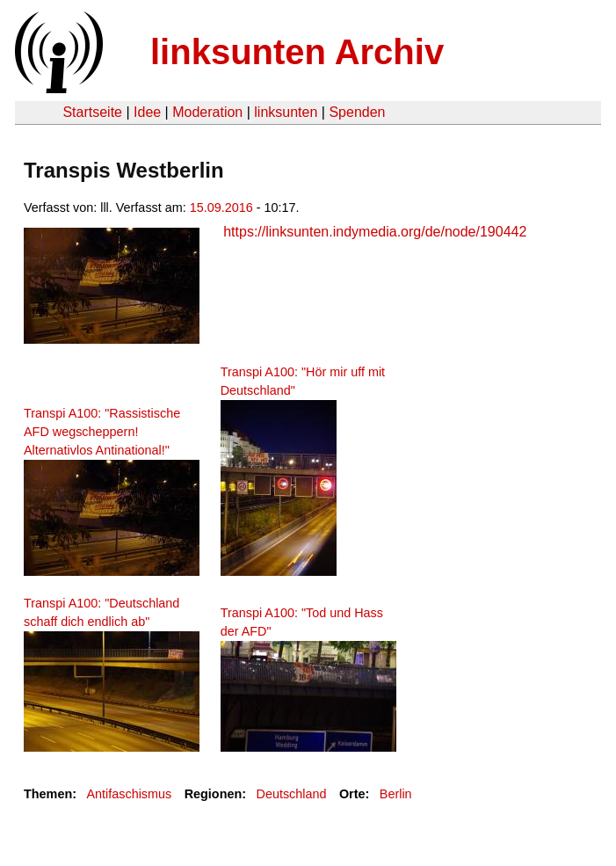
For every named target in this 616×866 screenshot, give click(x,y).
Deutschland (292, 794)
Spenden (357, 112)
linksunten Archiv (297, 52)
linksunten (286, 112)
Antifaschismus (129, 794)
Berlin (396, 794)
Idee (147, 112)
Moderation (207, 112)
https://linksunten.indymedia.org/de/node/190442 (375, 232)
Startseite (92, 112)
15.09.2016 (221, 207)
